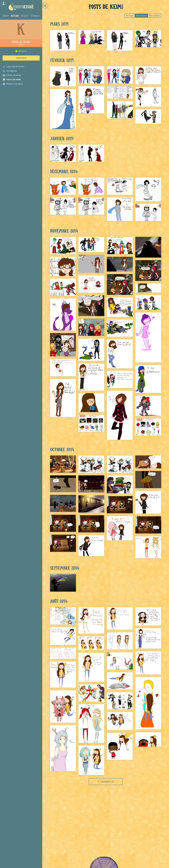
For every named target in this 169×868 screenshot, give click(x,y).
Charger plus (106, 782)
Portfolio (21, 58)
